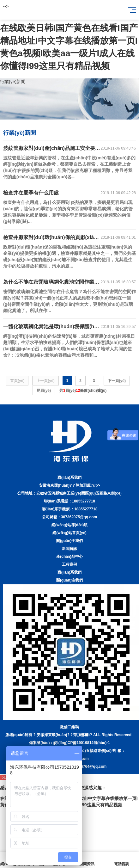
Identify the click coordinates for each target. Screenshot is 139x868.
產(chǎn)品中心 (69, 557)
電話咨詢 (122, 860)
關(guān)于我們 (70, 541)
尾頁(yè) (44, 391)
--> (6, 6)
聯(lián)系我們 (70, 572)
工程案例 (69, 564)
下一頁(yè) (117, 381)
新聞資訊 (69, 549)
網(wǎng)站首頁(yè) (69, 533)
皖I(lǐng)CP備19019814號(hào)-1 (82, 743)
